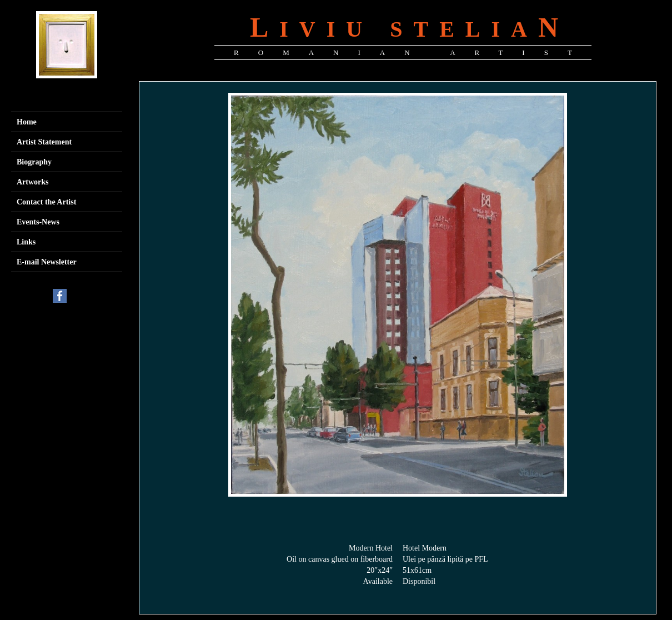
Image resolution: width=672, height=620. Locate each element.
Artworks (33, 182)
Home (27, 122)
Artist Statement (44, 142)
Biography (34, 162)
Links (26, 242)
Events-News (38, 222)
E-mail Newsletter (47, 262)
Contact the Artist (46, 202)
